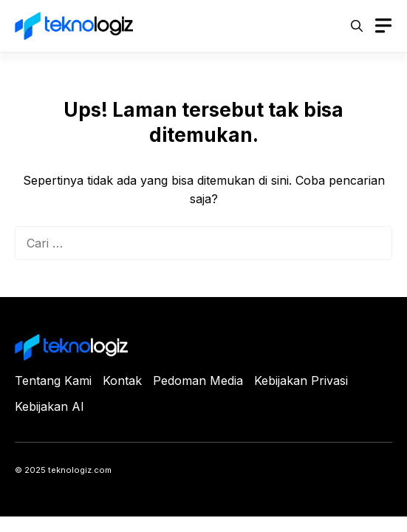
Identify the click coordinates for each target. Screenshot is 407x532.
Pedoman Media (198, 381)
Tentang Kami (53, 381)
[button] (357, 26)
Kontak (122, 381)
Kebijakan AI (49, 406)
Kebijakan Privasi (301, 381)
